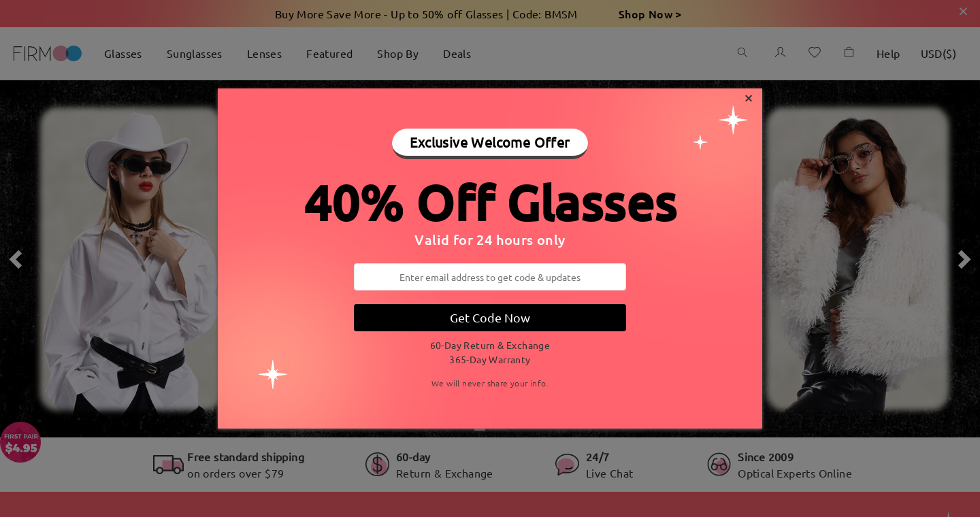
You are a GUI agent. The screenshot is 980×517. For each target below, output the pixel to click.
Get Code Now (490, 317)
